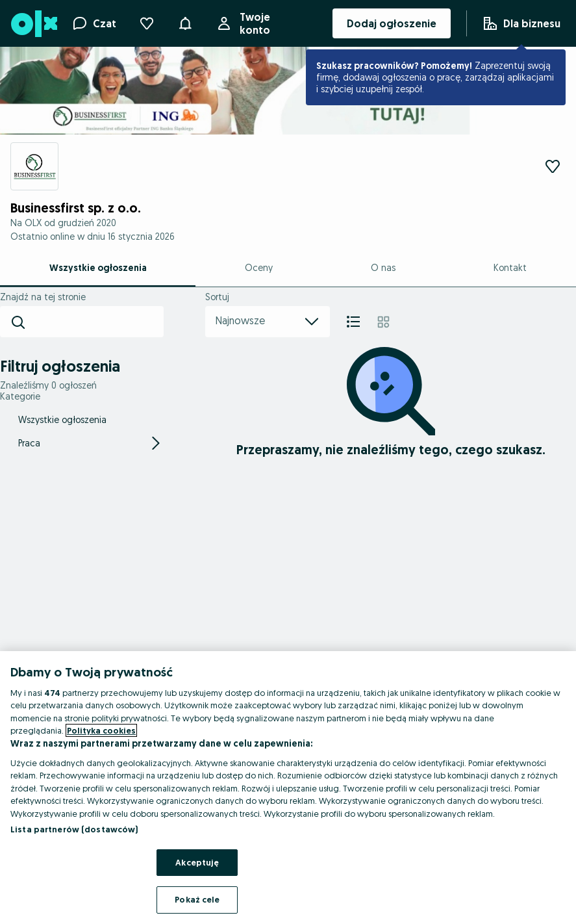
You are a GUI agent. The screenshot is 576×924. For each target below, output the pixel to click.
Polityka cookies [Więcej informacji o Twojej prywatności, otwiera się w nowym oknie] (101, 730)
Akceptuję (197, 862)
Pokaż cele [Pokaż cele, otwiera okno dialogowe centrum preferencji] (197, 899)
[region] (288, 788)
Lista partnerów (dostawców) (74, 829)
